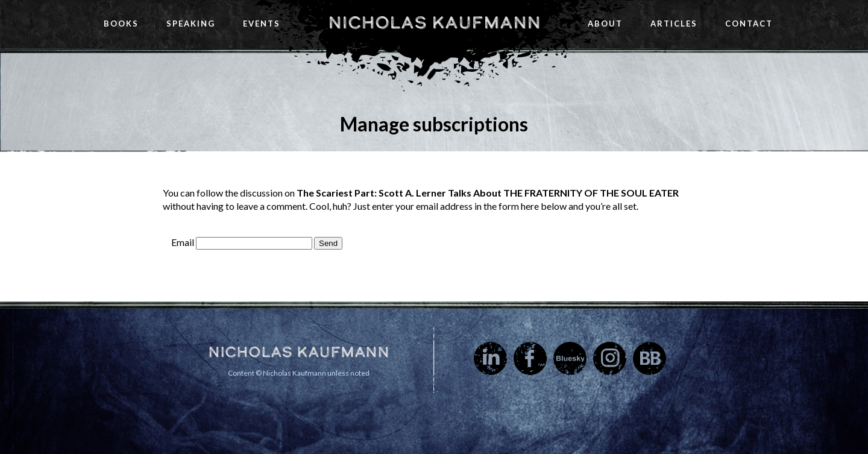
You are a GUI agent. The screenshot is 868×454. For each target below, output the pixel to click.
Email (183, 242)
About (605, 24)
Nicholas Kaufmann (434, 22)
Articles (674, 24)
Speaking (191, 24)
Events (262, 24)
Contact (749, 24)
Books (121, 24)
